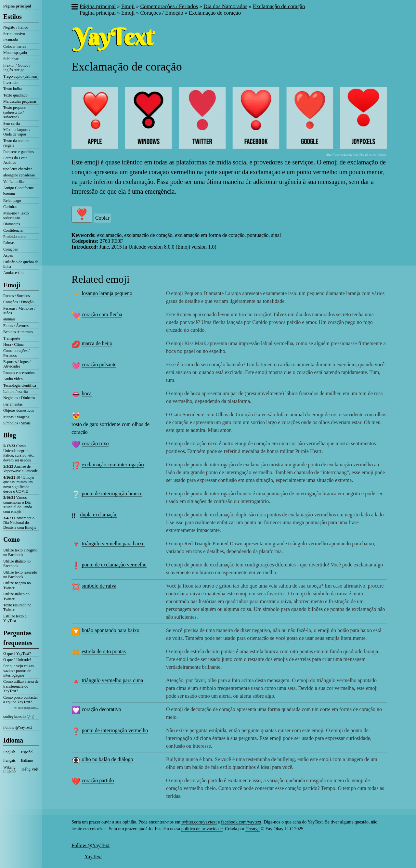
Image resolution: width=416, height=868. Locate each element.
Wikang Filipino (9, 769)
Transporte (12, 338)
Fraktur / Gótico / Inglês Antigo (17, 68)
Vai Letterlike (14, 182)
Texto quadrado (15, 95)
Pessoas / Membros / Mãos (19, 311)
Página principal (17, 6)
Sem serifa (12, 123)
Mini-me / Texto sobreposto (16, 215)
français (9, 760)
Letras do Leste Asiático (15, 160)
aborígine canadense (19, 175)
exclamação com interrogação (113, 465)
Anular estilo (13, 273)
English (9, 752)
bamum (9, 194)
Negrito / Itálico (16, 27)
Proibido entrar (15, 237)
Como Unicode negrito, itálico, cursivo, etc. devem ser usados (19, 453)
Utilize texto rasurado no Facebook (20, 575)
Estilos (13, 17)
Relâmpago (12, 201)
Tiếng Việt (30, 769)
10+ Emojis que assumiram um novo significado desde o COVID (19, 484)
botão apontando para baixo (110, 630)
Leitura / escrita (15, 392)
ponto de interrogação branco (112, 493)
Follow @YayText (18, 727)
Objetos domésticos (19, 410)
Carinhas (10, 207)
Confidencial (13, 230)
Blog (10, 435)
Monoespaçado (15, 53)
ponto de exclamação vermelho (114, 565)
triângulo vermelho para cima (112, 680)
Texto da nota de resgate (16, 143)
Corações (11, 249)
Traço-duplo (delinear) (21, 76)
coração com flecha (102, 314)
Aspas (8, 255)
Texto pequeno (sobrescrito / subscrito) (15, 112)
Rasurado (11, 40)
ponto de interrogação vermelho (115, 730)
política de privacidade (202, 829)
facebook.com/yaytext (241, 822)
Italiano (27, 760)
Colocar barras (15, 46)
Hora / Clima (13, 344)
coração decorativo (101, 709)
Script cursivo (14, 34)
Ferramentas (13, 404)
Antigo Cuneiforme (19, 188)
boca (86, 393)
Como (12, 539)
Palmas (9, 243)
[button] (74, 7)
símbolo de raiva (99, 586)
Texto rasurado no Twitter (17, 607)
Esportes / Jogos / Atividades (17, 364)
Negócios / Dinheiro (19, 398)
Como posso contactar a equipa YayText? (21, 700)
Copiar (102, 218)
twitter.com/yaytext (199, 822)
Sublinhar (11, 59)
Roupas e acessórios (19, 373)
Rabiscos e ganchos (19, 152)
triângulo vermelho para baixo (113, 544)
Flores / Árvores (16, 326)
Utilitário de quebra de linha (21, 264)
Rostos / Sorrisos (16, 296)
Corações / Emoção (18, 302)
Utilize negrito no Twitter (17, 585)
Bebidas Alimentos (18, 332)
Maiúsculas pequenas (20, 101)
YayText (93, 856)
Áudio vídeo (13, 379)
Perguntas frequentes (18, 638)
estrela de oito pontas (104, 651)
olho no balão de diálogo (107, 759)
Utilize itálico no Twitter (16, 596)
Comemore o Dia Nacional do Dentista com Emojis (20, 523)
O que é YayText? (17, 654)
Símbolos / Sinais (17, 423)
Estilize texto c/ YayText (15, 618)
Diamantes (12, 224)
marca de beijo (97, 343)
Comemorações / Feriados (16, 353)
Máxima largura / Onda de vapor (17, 132)
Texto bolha (13, 89)
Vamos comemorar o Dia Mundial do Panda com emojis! (18, 505)
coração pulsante (99, 364)
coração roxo (95, 443)
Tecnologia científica (20, 385)
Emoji (12, 285)
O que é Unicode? (17, 660)
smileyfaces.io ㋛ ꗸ (19, 717)
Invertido (10, 83)
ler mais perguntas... (26, 708)
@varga (253, 829)
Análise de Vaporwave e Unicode (20, 469)
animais (9, 319)
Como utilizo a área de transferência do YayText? (21, 686)
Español (27, 752)
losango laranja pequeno (107, 293)
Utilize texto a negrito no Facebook (20, 552)
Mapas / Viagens (16, 417)
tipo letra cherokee (18, 169)
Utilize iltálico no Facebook (17, 564)
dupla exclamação (99, 515)
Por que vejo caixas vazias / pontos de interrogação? (19, 671)
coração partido (98, 780)
